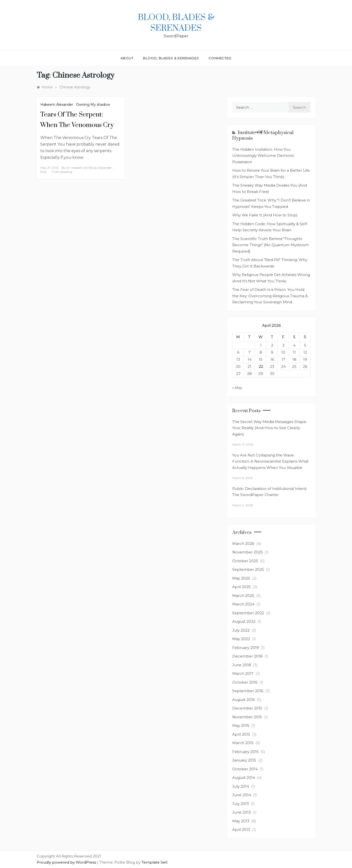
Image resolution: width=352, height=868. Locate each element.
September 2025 (248, 569)
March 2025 (243, 596)
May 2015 (241, 725)
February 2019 (246, 648)
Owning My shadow (93, 105)
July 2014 (241, 786)
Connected (220, 58)
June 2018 (242, 665)
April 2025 (242, 587)
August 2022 (244, 621)
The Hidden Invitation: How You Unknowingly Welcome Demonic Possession (263, 156)
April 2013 (241, 830)
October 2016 (245, 682)
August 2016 (243, 700)
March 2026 (243, 544)
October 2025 (245, 561)
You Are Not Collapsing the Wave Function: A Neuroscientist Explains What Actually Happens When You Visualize (270, 461)
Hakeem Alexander (57, 105)
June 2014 (242, 795)
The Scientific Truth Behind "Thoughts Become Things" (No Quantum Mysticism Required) (270, 245)
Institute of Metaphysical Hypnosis (263, 136)
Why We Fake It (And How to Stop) (265, 215)
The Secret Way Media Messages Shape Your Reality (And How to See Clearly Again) (269, 428)
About (127, 58)
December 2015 (247, 708)
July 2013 (241, 804)
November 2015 (247, 717)
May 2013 (241, 821)
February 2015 (245, 752)
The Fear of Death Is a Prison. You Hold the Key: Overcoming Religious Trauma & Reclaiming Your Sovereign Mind (270, 296)
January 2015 (244, 760)
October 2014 (245, 769)
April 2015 (241, 734)
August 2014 (244, 778)
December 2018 (247, 656)
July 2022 (241, 630)
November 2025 (247, 552)
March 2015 (243, 743)
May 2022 (241, 639)
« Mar (237, 388)
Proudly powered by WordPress (67, 862)
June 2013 (242, 812)
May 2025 (241, 578)
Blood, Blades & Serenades (176, 23)
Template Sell (154, 862)
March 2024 (243, 604)
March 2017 (243, 673)
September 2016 (248, 691)
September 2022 (248, 613)
